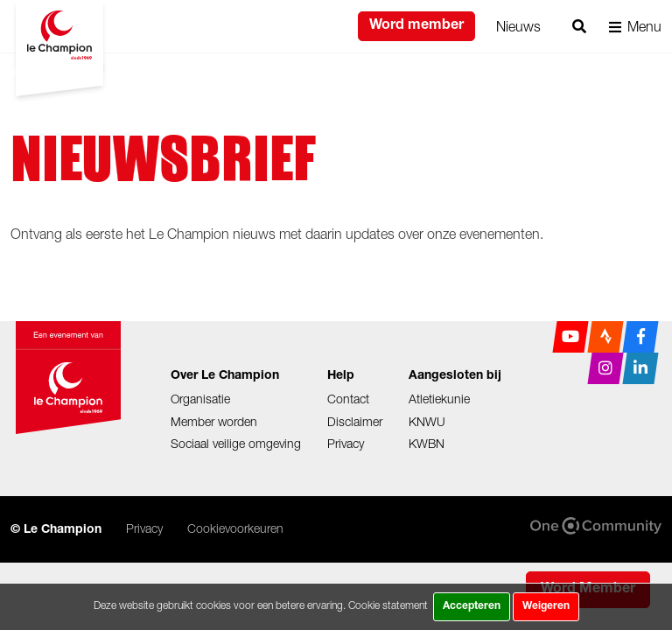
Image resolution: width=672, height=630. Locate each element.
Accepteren (472, 606)
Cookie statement (388, 605)
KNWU (427, 421)
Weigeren (546, 606)
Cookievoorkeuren (235, 528)
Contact (348, 399)
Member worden (214, 421)
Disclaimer (355, 421)
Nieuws (518, 26)
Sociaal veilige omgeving (236, 443)
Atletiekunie (439, 399)
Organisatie (200, 399)
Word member (416, 26)
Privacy (346, 443)
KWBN (427, 443)
